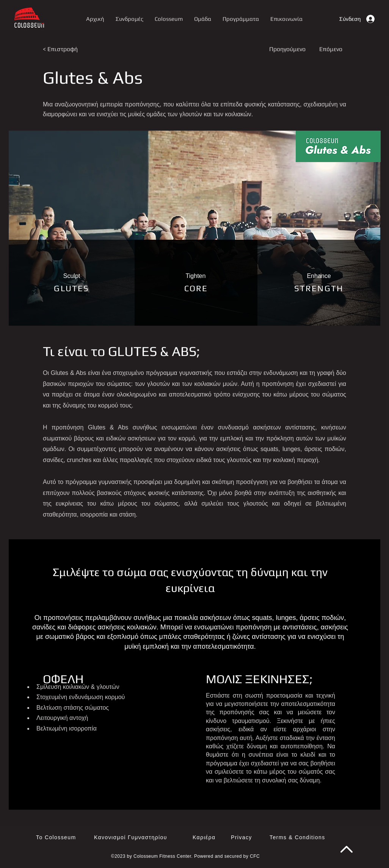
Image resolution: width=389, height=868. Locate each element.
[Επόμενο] (330, 49)
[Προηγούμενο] (290, 49)
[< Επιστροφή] (68, 49)
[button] (241, 19)
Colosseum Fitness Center (162, 856)
